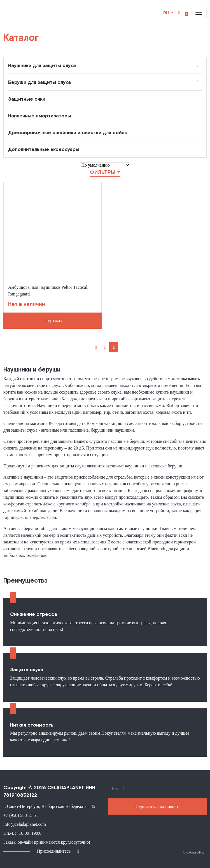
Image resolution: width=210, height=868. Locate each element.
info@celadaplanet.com (25, 824)
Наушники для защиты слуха (42, 65)
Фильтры (102, 172)
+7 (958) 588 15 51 (21, 815)
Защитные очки (27, 99)
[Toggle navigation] (199, 12)
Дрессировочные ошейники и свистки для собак (68, 132)
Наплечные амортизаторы (40, 116)
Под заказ (53, 321)
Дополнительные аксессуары (44, 149)
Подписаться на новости (158, 806)
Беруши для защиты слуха (39, 82)
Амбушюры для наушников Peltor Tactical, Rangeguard (48, 291)
